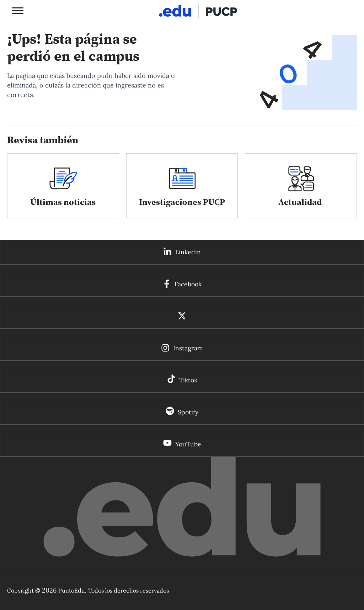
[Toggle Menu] (18, 10)
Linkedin (188, 252)
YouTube (188, 444)
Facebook (188, 284)
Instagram (188, 348)
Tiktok (188, 380)
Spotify (188, 412)
